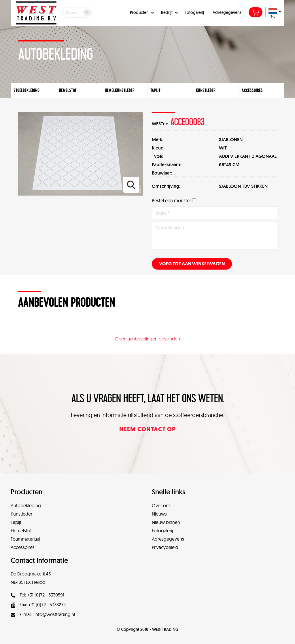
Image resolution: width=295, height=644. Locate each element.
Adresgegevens (227, 12)
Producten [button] (141, 12)
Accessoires (23, 547)
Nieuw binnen (166, 522)
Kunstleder (21, 514)
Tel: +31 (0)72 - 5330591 (37, 595)
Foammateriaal (25, 539)
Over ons (161, 505)
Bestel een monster (171, 200)
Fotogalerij (194, 12)
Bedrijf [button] (169, 12)
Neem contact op (147, 429)
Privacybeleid (165, 547)
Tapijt (16, 522)
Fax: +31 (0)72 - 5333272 (38, 605)
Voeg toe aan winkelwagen (192, 264)
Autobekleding (26, 505)
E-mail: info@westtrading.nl (43, 614)
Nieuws (159, 514)
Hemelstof (21, 531)
